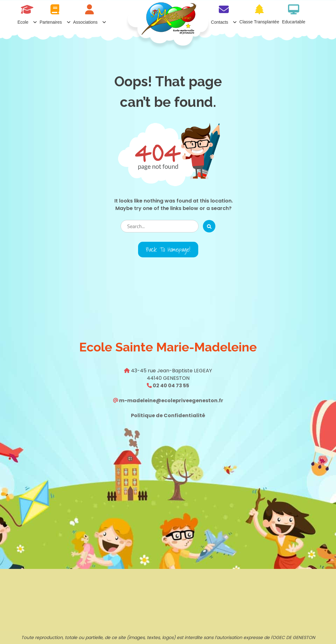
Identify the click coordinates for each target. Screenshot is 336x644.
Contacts (220, 22)
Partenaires (51, 22)
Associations (86, 22)
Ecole (23, 22)
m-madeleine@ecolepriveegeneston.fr (171, 401)
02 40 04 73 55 (170, 386)
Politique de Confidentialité (168, 415)
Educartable (294, 22)
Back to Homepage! (168, 250)
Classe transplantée (259, 22)
